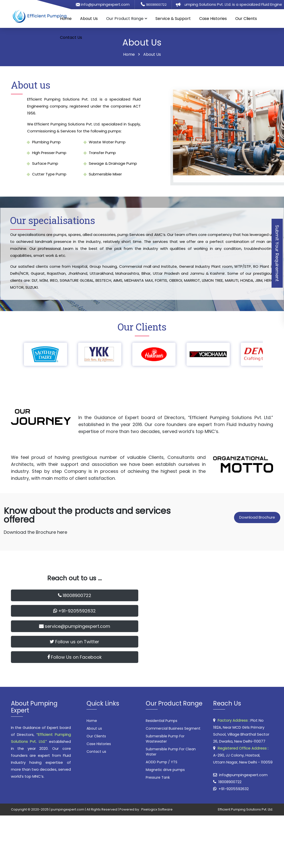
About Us (89, 19)
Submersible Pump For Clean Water (171, 752)
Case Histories (213, 19)
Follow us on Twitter (74, 642)
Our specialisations (53, 220)
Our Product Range (127, 19)
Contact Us (71, 37)
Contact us (96, 752)
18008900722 (156, 5)
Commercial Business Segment (173, 728)
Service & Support (173, 19)
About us (31, 85)
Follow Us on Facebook (74, 657)
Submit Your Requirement (277, 253)
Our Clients (246, 19)
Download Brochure (257, 517)
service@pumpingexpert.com (75, 626)
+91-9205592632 (74, 611)
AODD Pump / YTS (162, 762)
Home (66, 19)
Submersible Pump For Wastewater (165, 739)
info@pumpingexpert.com (103, 4)
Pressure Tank (158, 777)
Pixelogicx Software (157, 809)
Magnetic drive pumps (165, 770)
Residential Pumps (162, 721)
